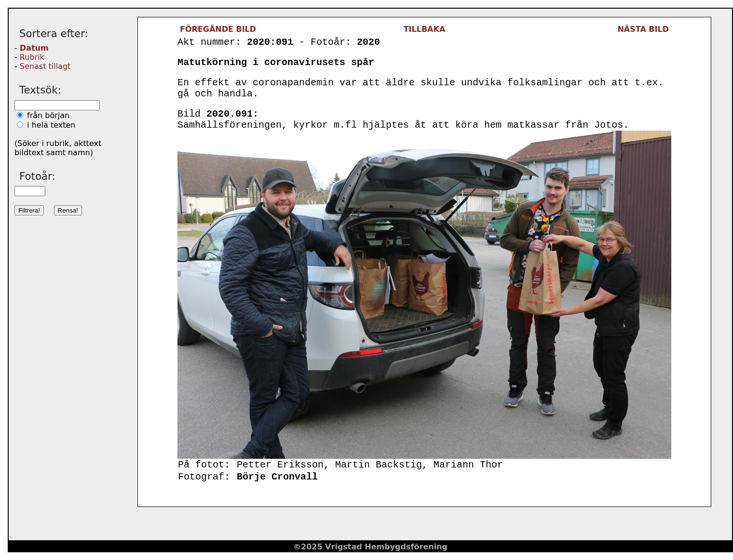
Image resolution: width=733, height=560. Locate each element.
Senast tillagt (45, 66)
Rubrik (32, 57)
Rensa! (68, 210)
